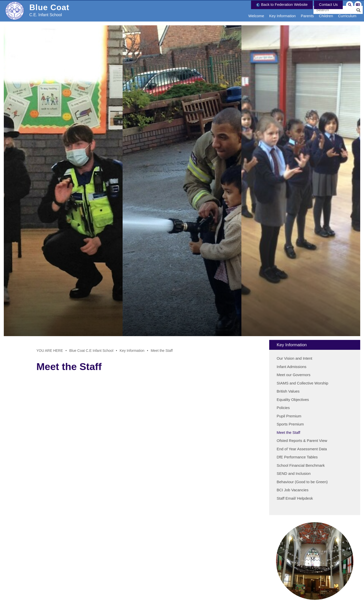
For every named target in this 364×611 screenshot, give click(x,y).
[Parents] (307, 11)
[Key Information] (282, 11)
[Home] (42, 14)
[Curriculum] (347, 11)
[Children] (326, 11)
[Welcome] (256, 11)
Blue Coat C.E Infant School (91, 351)
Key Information (132, 351)
